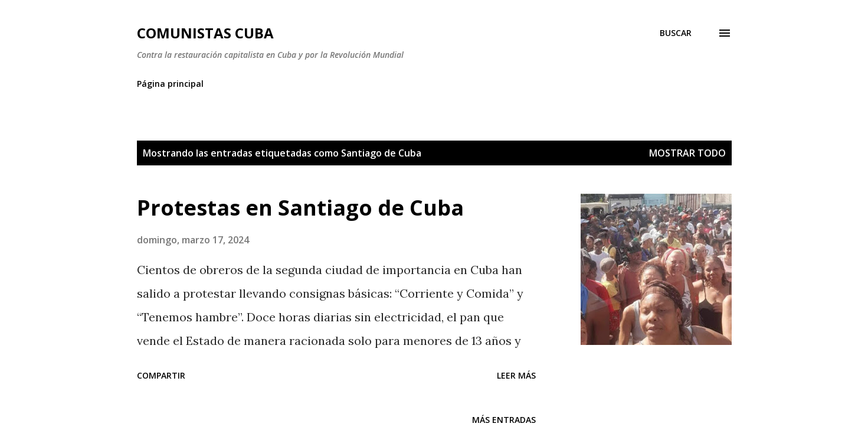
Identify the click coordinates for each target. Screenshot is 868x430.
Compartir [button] (161, 375)
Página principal (170, 84)
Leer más (516, 375)
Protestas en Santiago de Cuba (300, 208)
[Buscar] (676, 33)
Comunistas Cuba (205, 33)
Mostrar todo (687, 153)
